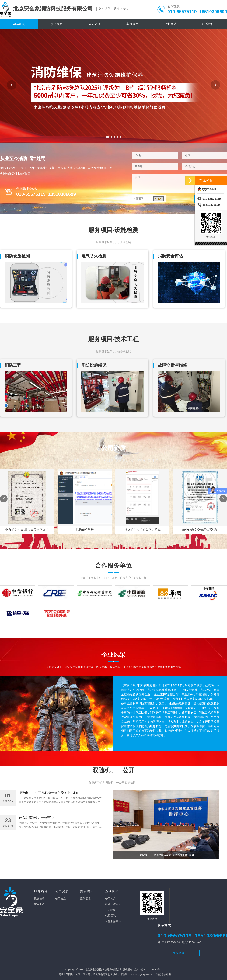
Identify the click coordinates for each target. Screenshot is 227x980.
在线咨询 (179, 953)
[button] (107, 137)
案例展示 (132, 24)
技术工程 (39, 904)
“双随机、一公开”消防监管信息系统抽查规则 (49, 793)
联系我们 (208, 24)
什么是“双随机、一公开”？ (37, 818)
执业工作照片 (113, 904)
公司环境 (110, 910)
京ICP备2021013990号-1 (148, 970)
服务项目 (57, 24)
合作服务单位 (113, 921)
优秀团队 (110, 916)
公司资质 (95, 24)
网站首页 (19, 24)
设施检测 (39, 898)
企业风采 (170, 24)
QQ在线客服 (207, 189)
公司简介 (110, 898)
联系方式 (164, 925)
